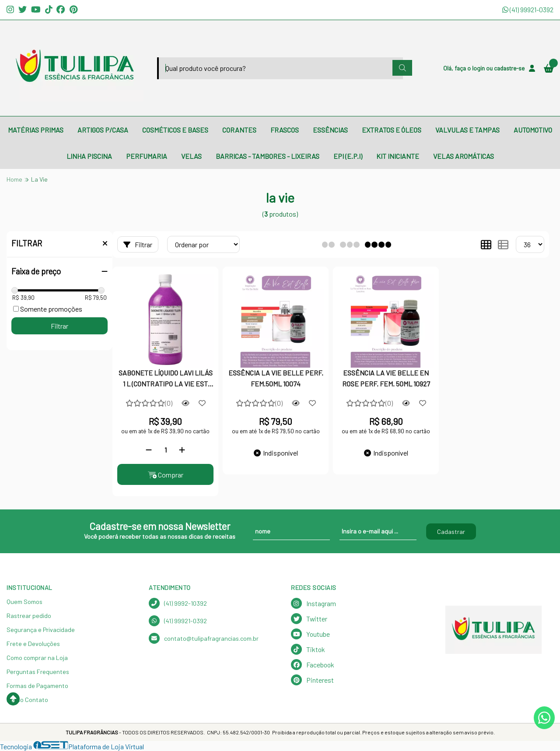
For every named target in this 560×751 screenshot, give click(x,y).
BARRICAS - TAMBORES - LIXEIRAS (268, 156)
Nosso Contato (27, 700)
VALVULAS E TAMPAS (467, 130)
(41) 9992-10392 (178, 603)
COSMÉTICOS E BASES (175, 130)
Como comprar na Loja (37, 658)
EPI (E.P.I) (348, 156)
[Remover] (149, 450)
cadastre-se (509, 68)
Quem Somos (24, 602)
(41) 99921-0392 (528, 9)
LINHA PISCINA (89, 156)
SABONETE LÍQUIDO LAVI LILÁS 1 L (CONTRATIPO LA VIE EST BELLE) (166, 379)
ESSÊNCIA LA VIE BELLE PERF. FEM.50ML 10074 (276, 378)
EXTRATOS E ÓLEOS (392, 130)
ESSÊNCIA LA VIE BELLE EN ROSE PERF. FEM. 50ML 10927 (386, 378)
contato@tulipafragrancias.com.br (204, 638)
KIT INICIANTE (398, 156)
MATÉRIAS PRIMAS (36, 130)
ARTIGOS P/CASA (103, 130)
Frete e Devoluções (33, 644)
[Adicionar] (182, 450)
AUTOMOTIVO (533, 130)
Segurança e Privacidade (41, 630)
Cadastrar (451, 532)
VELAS (191, 156)
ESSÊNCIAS (330, 130)
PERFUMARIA (147, 156)
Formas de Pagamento (37, 686)
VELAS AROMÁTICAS (464, 156)
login (479, 68)
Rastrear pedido (29, 616)
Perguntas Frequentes (38, 672)
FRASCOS (285, 130)
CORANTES (239, 130)
